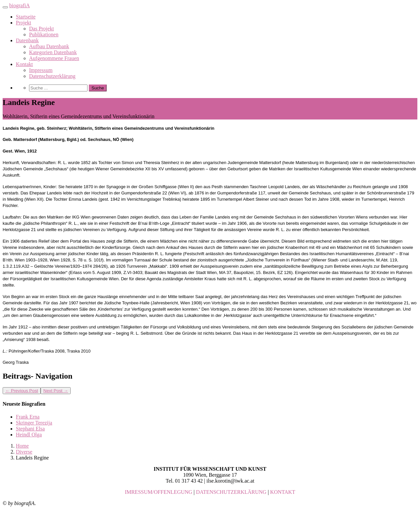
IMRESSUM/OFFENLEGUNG (158, 492)
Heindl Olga (29, 435)
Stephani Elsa (30, 429)
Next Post (56, 391)
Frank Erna (28, 417)
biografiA (19, 5)
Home (22, 446)
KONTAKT (283, 492)
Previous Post (22, 391)
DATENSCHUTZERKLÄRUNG (231, 492)
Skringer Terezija (34, 423)
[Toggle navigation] (5, 7)
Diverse (24, 452)
